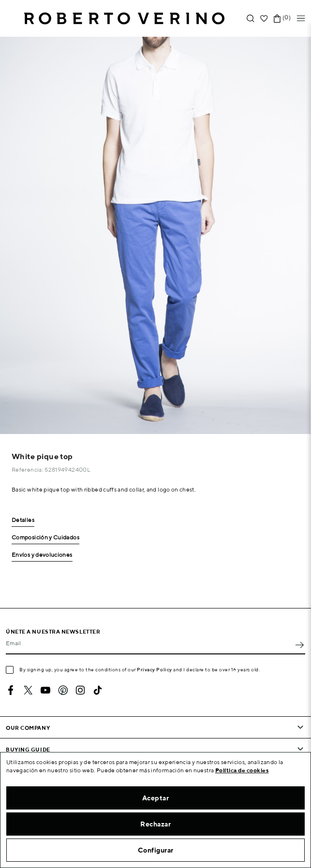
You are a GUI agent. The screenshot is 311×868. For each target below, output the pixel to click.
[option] (155, 235)
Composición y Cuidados (45, 538)
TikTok (98, 690)
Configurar (156, 850)
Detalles (23, 520)
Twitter (28, 690)
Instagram (80, 690)
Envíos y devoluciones (42, 555)
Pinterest (63, 690)
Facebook (11, 690)
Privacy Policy (155, 669)
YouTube (45, 690)
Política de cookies (242, 770)
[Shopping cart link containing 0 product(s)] (277, 19)
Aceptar (156, 798)
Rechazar (155, 824)
